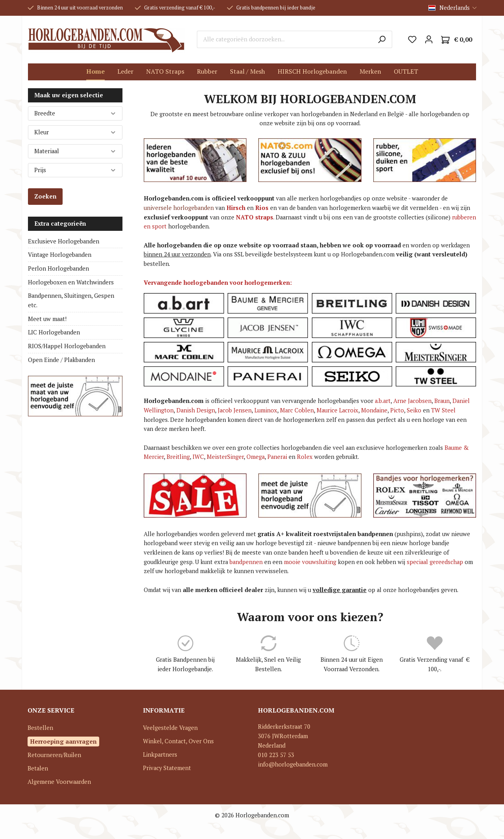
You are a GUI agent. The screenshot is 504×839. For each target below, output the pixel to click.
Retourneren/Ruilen (54, 755)
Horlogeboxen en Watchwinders (71, 282)
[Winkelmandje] (457, 40)
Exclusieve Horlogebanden (64, 241)
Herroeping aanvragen (63, 741)
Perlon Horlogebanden (58, 268)
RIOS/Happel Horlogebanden (67, 346)
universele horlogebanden (179, 208)
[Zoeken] (382, 39)
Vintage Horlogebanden (60, 255)
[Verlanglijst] (412, 39)
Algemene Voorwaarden (59, 782)
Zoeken (45, 196)
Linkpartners (160, 755)
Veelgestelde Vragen (170, 728)
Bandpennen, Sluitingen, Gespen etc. (71, 300)
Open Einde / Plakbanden (61, 360)
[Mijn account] (429, 39)
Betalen (38, 768)
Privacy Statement (167, 768)
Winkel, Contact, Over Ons (178, 741)
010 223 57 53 (276, 755)
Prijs (75, 170)
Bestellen (40, 728)
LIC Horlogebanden (54, 332)
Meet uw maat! (47, 319)
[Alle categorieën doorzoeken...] (284, 39)
